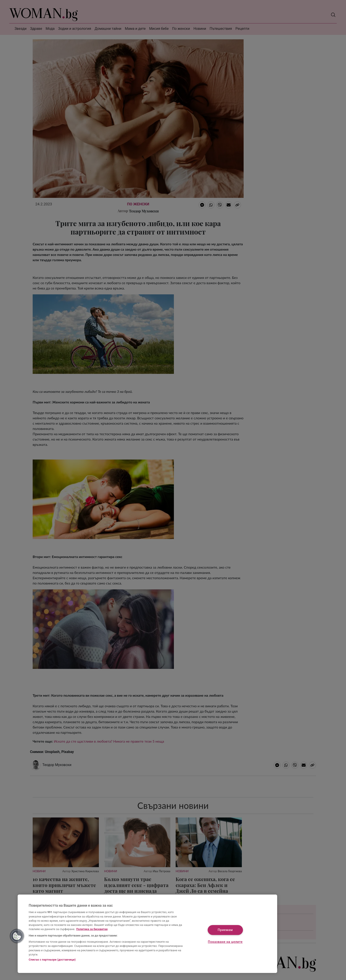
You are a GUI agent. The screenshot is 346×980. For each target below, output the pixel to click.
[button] (17, 936)
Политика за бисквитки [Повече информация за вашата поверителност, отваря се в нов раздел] (92, 929)
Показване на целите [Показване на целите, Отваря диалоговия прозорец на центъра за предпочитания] (225, 942)
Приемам (225, 930)
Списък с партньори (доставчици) (52, 960)
